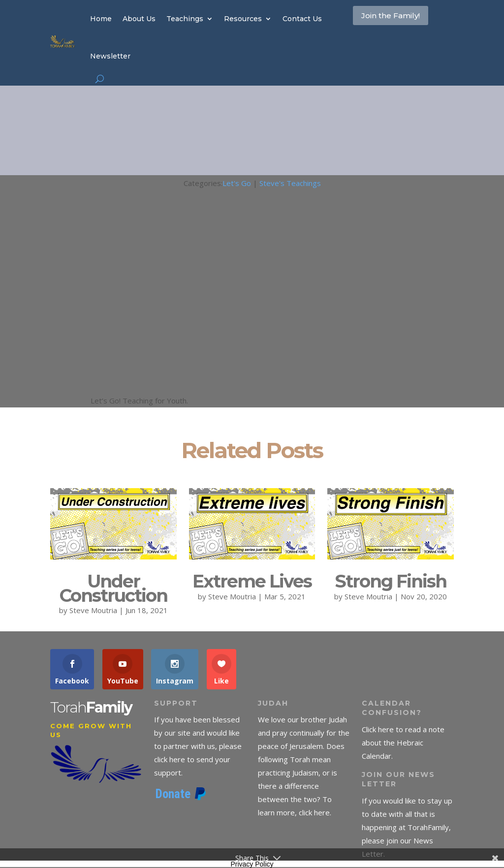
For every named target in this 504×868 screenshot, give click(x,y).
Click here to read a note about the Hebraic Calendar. (403, 743)
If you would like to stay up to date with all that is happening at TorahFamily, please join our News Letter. (407, 827)
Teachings (185, 19)
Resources (243, 19)
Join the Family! (384, 27)
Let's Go (237, 183)
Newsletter (110, 56)
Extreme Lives (252, 581)
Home (101, 19)
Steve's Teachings (290, 183)
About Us (139, 19)
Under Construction (113, 588)
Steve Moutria (93, 610)
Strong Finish (391, 581)
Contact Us (302, 19)
